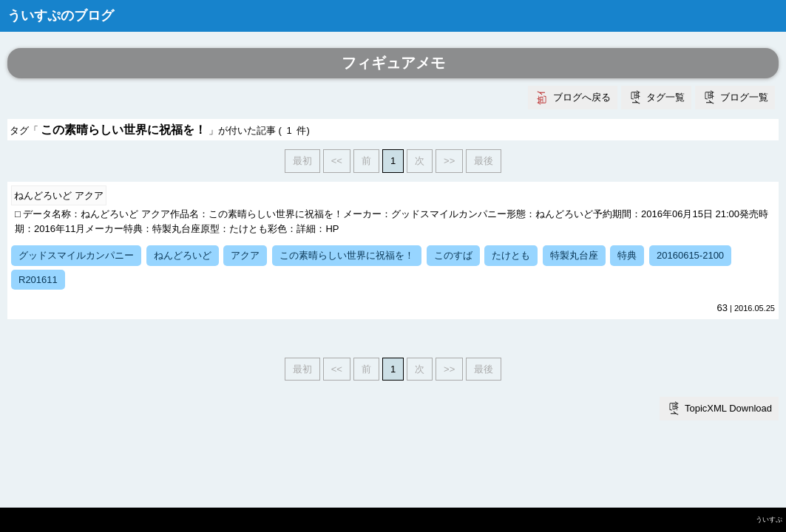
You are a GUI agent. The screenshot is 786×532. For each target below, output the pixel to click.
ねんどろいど (183, 255)
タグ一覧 (665, 97)
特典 (627, 255)
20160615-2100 (690, 255)
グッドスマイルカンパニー (76, 255)
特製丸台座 (574, 255)
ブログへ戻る (582, 97)
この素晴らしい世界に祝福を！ (347, 255)
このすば (453, 255)
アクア (245, 255)
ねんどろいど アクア (59, 195)
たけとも (511, 255)
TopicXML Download (728, 408)
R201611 (38, 280)
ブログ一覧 (744, 97)
